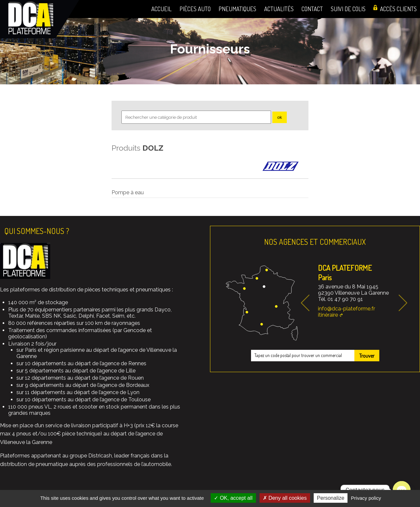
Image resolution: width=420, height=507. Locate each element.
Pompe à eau (128, 192)
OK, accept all (233, 498)
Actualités (279, 9)
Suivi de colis (348, 9)
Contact (312, 9)
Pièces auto (195, 9)
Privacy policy (366, 498)
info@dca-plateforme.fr (346, 309)
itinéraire (328, 315)
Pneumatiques (237, 9)
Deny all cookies (285, 498)
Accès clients (398, 9)
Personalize (331, 498)
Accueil (161, 9)
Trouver (367, 356)
